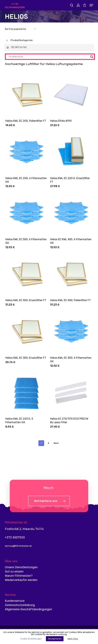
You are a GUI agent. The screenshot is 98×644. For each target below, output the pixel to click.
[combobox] (21, 29)
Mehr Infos (73, 639)
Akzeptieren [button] (55, 639)
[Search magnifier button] (92, 57)
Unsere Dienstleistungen (21, 567)
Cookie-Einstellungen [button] (31, 639)
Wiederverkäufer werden (21, 580)
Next (56, 443)
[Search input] (49, 57)
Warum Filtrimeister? (19, 576)
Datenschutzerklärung (20, 605)
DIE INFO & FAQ (16, 48)
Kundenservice (15, 601)
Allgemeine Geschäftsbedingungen (28, 609)
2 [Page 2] (49, 443)
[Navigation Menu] (91, 5)
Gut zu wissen (14, 571)
